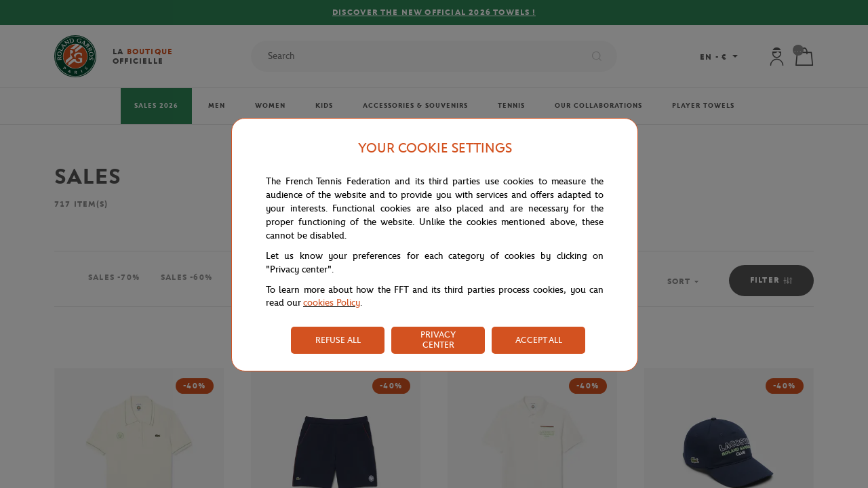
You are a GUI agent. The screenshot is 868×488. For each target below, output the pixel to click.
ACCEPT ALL (539, 340)
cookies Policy (332, 303)
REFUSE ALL (338, 340)
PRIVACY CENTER (438, 340)
